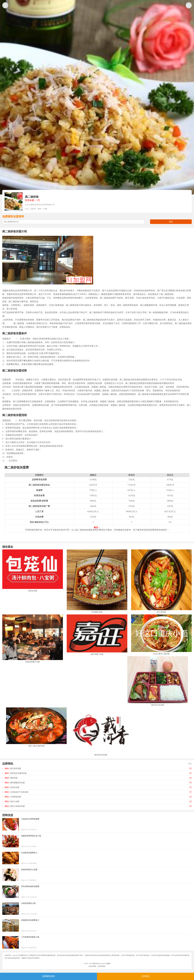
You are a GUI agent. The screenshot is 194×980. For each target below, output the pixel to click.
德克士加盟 (12, 801)
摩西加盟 (11, 778)
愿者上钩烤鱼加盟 (15, 806)
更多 (190, 764)
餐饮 (40, 209)
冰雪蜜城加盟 (13, 797)
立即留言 (145, 976)
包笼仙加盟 (12, 787)
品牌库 (33, 209)
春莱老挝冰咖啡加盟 (16, 773)
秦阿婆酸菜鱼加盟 (15, 783)
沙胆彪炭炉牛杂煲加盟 (16, 792)
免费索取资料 (48, 976)
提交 (171, 222)
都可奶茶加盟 (13, 769)
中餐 (45, 209)
